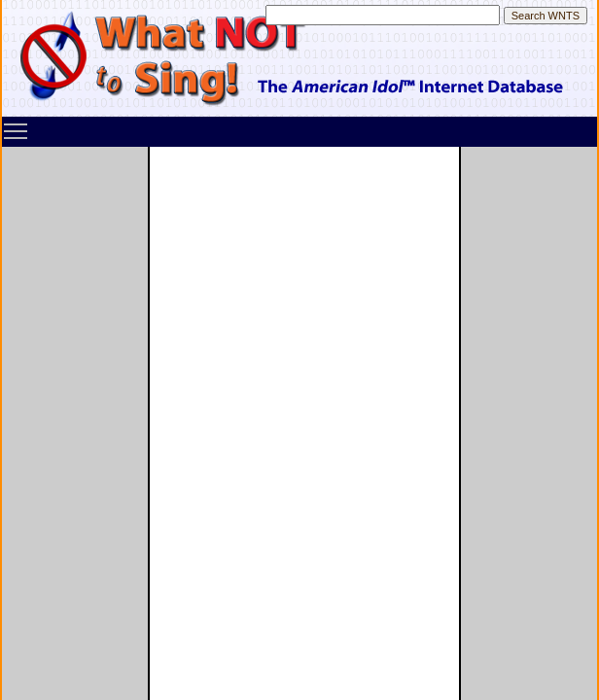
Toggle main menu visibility (17, 124)
